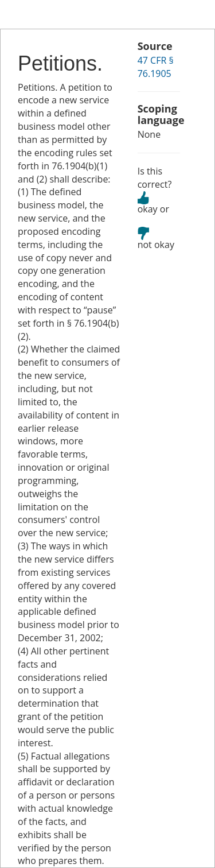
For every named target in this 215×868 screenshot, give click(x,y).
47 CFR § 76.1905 (156, 67)
